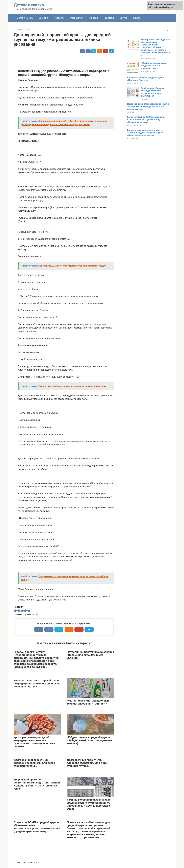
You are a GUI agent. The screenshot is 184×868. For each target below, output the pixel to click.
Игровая (93, 18)
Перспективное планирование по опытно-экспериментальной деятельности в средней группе (149, 106)
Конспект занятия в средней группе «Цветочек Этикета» (145, 79)
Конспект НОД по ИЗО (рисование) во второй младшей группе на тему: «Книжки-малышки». (146, 120)
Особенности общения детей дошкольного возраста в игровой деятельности (152, 92)
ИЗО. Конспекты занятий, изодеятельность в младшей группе (154, 66)
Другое (137, 18)
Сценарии (44, 18)
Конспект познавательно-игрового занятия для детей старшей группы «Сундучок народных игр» (145, 133)
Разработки (77, 18)
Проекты (60, 18)
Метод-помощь (25, 18)
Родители (109, 18)
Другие (123, 18)
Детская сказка (29, 5)
